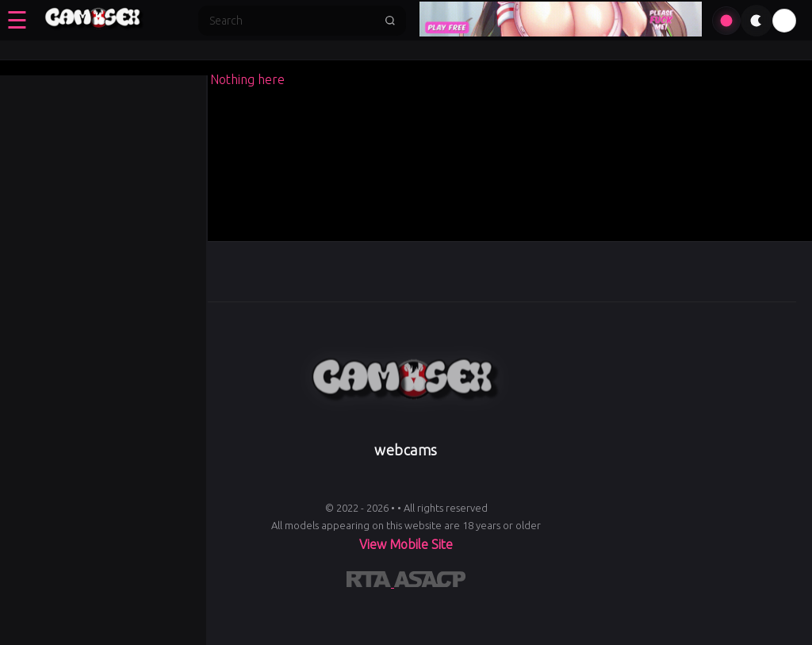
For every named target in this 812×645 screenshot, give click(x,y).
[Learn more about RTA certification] (370, 582)
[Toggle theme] (756, 21)
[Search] (292, 21)
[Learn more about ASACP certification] (430, 582)
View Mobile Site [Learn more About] (406, 544)
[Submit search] (390, 21)
